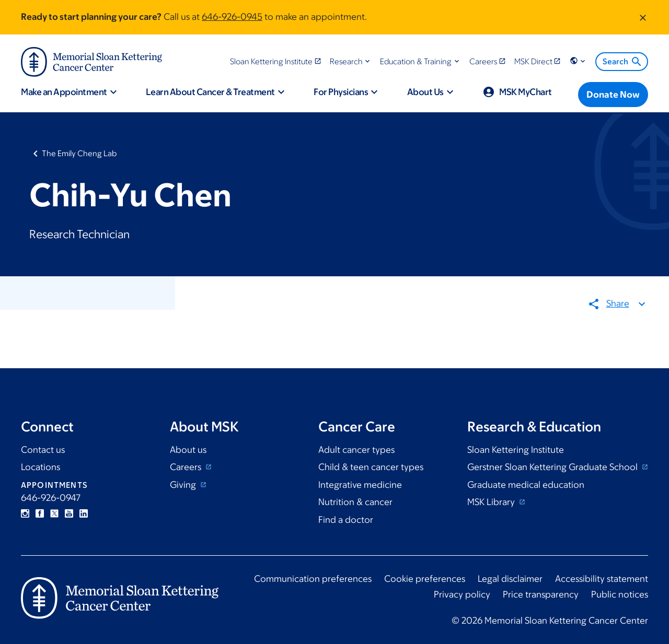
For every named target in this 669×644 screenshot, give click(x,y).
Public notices (620, 594)
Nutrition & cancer (355, 502)
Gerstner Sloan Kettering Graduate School (553, 467)
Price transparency (541, 594)
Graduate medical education (526, 485)
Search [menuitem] (623, 62)
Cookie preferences (425, 579)
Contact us (43, 450)
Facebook (40, 513)
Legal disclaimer (510, 579)
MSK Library (492, 502)
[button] (351, 61)
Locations (41, 467)
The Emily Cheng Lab (79, 153)
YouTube (69, 513)
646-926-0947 (51, 498)
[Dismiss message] (643, 17)
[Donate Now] (613, 95)
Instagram (25, 513)
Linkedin (84, 513)
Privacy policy (462, 594)
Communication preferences (313, 579)
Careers (187, 467)
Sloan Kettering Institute (516, 450)
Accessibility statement (602, 579)
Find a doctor (346, 520)
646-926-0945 (232, 17)
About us (188, 450)
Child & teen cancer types (371, 467)
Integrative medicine (360, 485)
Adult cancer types (356, 450)
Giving (184, 485)
